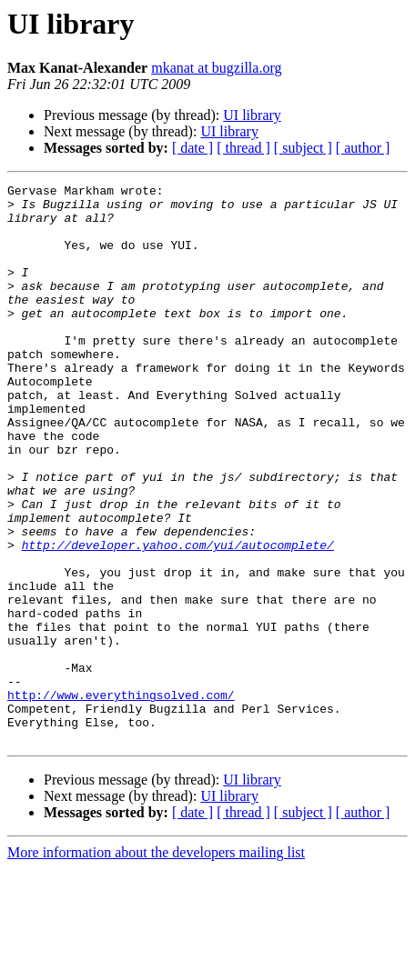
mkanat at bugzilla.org (216, 68)
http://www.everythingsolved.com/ (121, 798)
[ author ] (363, 148)
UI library (252, 115)
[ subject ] (303, 148)
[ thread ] (243, 148)
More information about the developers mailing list (156, 964)
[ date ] (192, 148)
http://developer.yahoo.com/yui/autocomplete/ (178, 618)
